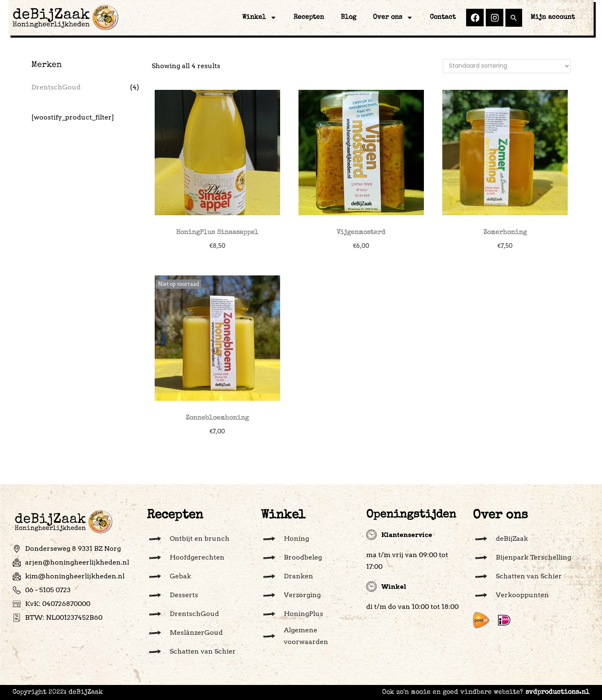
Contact (443, 18)
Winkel (259, 18)
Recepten (309, 18)
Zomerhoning (505, 233)
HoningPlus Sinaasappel (217, 233)
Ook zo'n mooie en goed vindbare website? (486, 692)
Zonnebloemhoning (217, 418)
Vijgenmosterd (361, 233)
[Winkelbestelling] (507, 66)
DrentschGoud (56, 87)
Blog (348, 18)
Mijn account (553, 18)
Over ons (393, 18)
